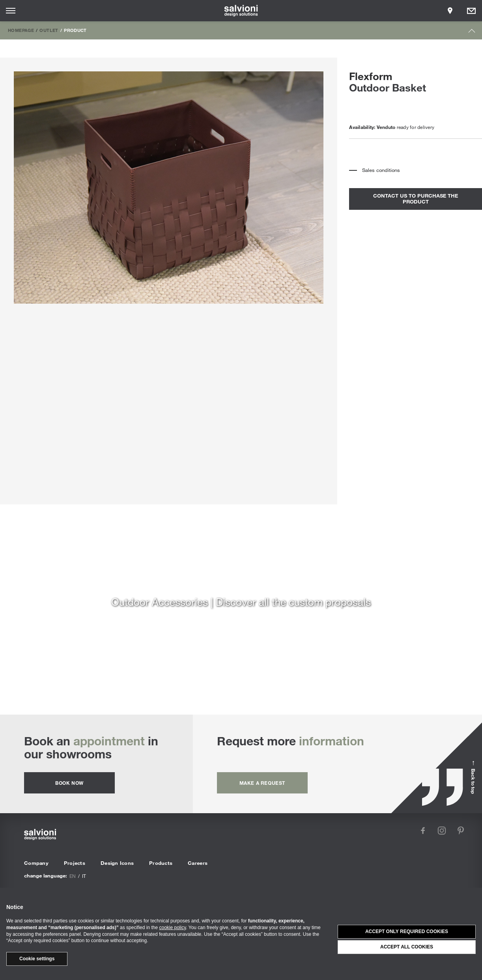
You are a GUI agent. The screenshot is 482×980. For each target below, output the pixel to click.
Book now (69, 783)
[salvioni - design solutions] (241, 11)
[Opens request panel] (471, 11)
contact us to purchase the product (416, 199)
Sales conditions (381, 170)
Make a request (262, 783)
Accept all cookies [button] (407, 947)
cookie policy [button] (173, 928)
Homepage (21, 30)
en (73, 876)
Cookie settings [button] (37, 959)
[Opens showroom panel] (450, 11)
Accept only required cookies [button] (407, 931)
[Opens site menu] (11, 11)
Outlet (49, 30)
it (84, 876)
